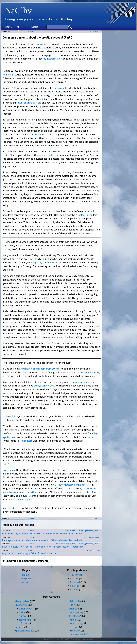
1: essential (76, 575)
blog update (23, 601)
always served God (44, 386)
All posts (20, 29)
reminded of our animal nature (83, 372)
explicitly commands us (45, 263)
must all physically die (29, 103)
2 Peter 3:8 (9, 416)
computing (65, 544)
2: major (31, 550)
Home (8, 27)
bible (92, 32)
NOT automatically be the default (71, 485)
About (34, 27)
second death (46, 155)
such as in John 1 (25, 499)
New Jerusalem (84, 215)
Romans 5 (58, 88)
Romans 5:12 (10, 75)
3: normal (32, 531)
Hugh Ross (26, 441)
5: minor (74, 590)
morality (98, 537)
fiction (22, 612)
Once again (9, 470)
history (73, 531)
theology (98, 32)
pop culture (97, 550)
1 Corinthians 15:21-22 (39, 134)
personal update (25, 631)
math (83, 531)
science (73, 609)
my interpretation (52, 59)
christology (77, 623)
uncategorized (77, 634)
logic (78, 531)
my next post (12, 508)
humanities (22, 605)
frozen (89, 550)
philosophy (90, 531)
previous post (41, 44)
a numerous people (80, 382)
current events (83, 537)
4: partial (31, 518)
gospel (75, 627)
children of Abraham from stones (41, 369)
